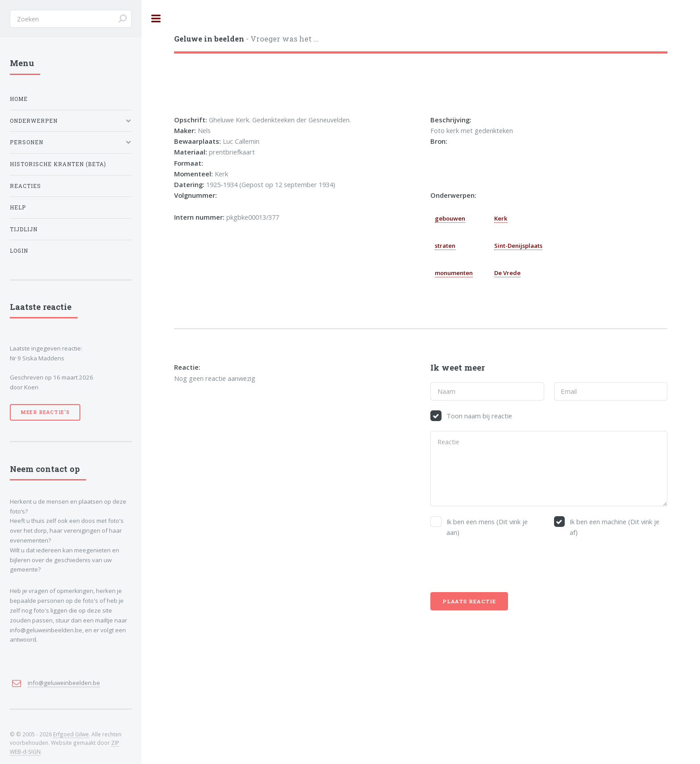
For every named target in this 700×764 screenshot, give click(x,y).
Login (19, 251)
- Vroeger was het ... (246, 39)
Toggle (156, 19)
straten (445, 246)
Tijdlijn (24, 229)
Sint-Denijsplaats (518, 246)
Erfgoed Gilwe (71, 734)
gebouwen (450, 218)
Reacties (25, 186)
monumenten (454, 273)
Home (19, 99)
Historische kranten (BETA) (58, 164)
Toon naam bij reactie (479, 416)
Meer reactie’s (45, 412)
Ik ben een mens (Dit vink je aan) (487, 527)
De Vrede (507, 273)
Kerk (501, 218)
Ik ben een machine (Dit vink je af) (615, 527)
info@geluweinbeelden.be (64, 683)
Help (18, 207)
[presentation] (498, 565)
